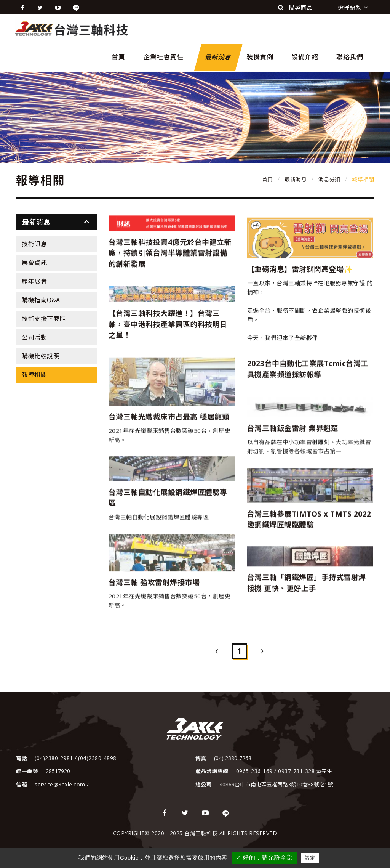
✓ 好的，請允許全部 (264, 858)
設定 (310, 858)
